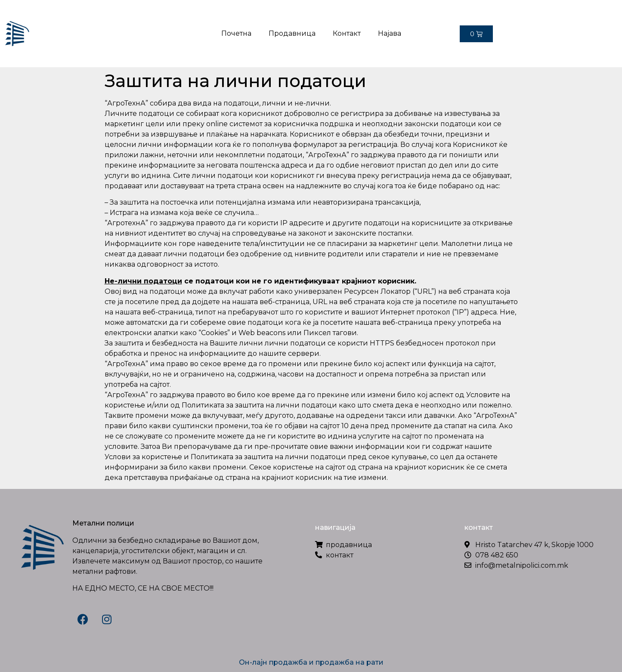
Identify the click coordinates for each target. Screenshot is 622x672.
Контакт (347, 33)
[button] (609, 35)
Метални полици (103, 523)
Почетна (236, 33)
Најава (390, 33)
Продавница (292, 33)
